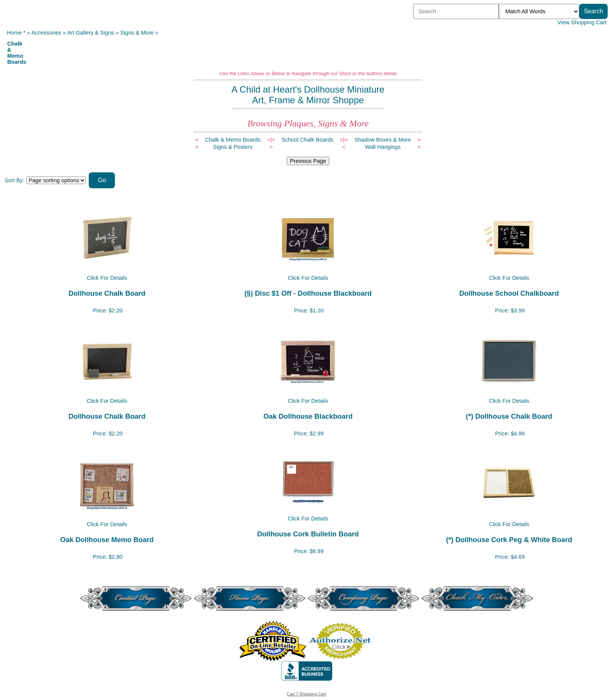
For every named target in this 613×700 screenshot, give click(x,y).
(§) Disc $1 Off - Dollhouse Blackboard (308, 293)
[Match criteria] (539, 11)
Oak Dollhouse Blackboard (308, 416)
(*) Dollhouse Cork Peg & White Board (509, 540)
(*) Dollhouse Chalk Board (509, 416)
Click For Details (107, 278)
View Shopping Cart (582, 22)
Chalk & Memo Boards (233, 140)
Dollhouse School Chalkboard (509, 293)
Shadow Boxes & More (383, 140)
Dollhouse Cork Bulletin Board (308, 534)
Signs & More (137, 33)
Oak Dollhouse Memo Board (107, 540)
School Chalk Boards (307, 140)
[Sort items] (56, 180)
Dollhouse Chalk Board (107, 293)
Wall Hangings (383, 147)
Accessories (46, 33)
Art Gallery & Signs (91, 33)
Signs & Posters (233, 147)
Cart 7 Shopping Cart (306, 694)
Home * (16, 33)
